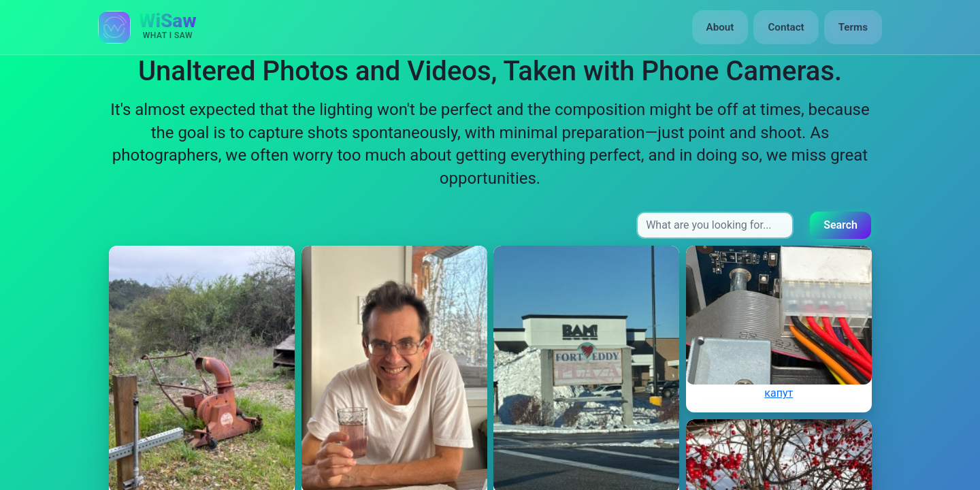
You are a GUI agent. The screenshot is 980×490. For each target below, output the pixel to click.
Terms (853, 27)
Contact (786, 27)
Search (840, 225)
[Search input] (715, 225)
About (720, 27)
